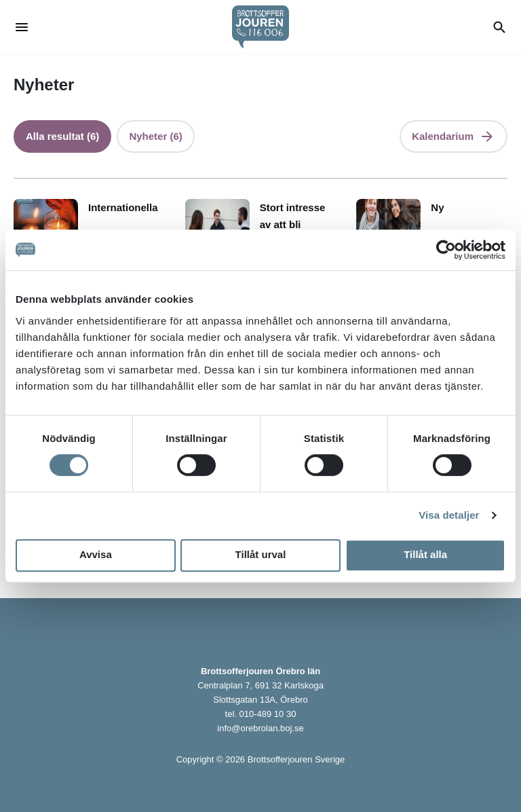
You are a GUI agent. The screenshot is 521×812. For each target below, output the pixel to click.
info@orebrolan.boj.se (260, 728)
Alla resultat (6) (62, 136)
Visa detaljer (449, 515)
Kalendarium (443, 136)
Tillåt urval (261, 554)
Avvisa (96, 554)
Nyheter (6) (155, 136)
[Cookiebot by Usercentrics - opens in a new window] (446, 250)
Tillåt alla (425, 554)
